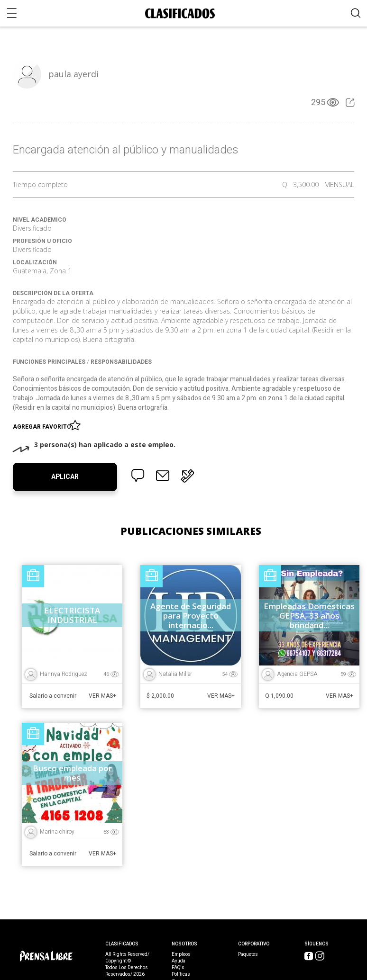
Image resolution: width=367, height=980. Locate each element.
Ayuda (179, 961)
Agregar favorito (43, 425)
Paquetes (248, 954)
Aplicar (65, 477)
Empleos (181, 954)
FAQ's (178, 968)
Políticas (181, 974)
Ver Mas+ (102, 696)
